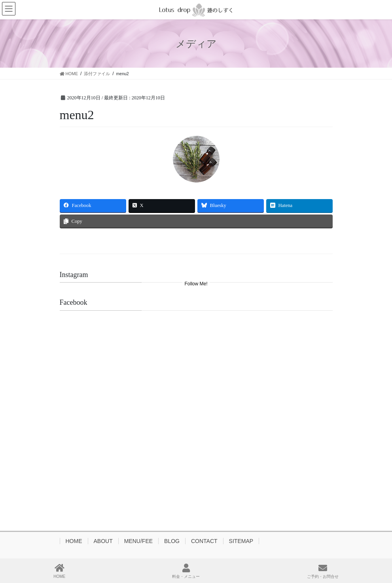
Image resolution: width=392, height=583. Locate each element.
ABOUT (103, 541)
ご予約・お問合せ (323, 571)
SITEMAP (241, 541)
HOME (74, 541)
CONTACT (204, 541)
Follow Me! (196, 284)
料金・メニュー (186, 571)
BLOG (172, 541)
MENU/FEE (138, 541)
